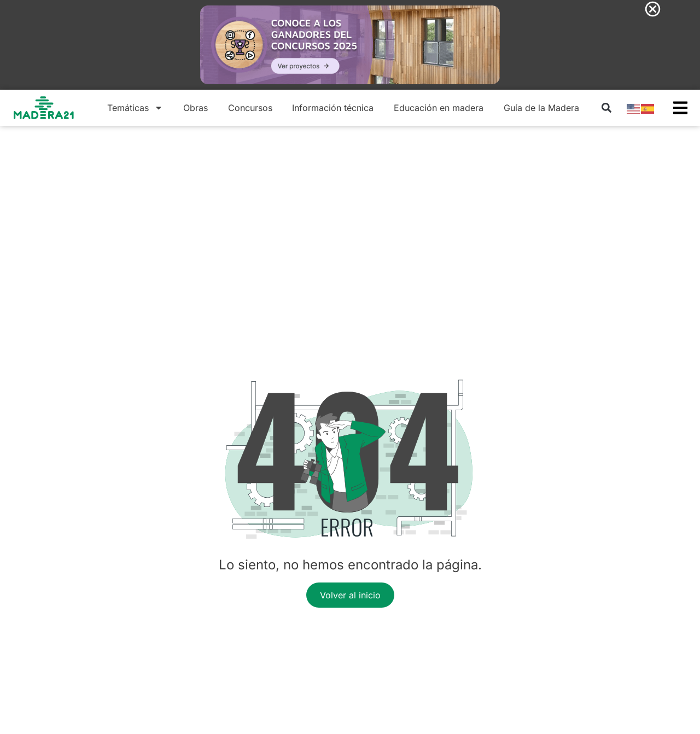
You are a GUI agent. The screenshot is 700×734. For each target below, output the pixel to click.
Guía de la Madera (541, 108)
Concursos (250, 108)
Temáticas (135, 108)
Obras (196, 108)
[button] (606, 107)
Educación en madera (439, 108)
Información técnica (333, 108)
